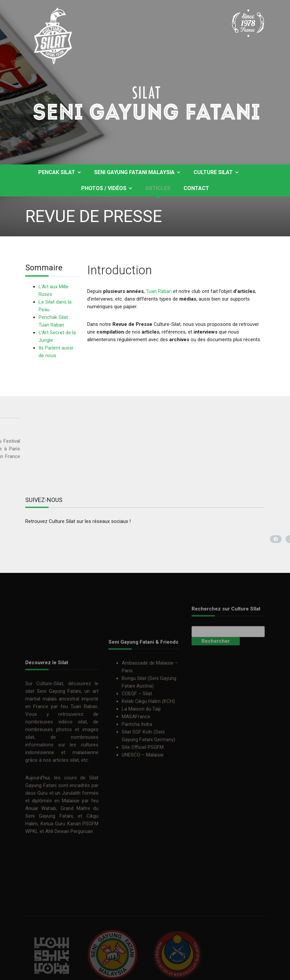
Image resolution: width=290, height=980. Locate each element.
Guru (42, 850)
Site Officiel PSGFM (143, 787)
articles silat (66, 817)
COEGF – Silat (137, 733)
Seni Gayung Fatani (59, 748)
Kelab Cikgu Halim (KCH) (148, 741)
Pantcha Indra (137, 764)
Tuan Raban (159, 291)
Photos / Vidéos (104, 188)
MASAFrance (136, 756)
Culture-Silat (50, 740)
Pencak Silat (57, 172)
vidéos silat (72, 778)
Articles (158, 188)
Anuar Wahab (41, 865)
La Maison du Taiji (141, 749)
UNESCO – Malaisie (143, 795)
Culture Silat (213, 172)
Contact (196, 188)
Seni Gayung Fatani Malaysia (134, 172)
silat (30, 748)
